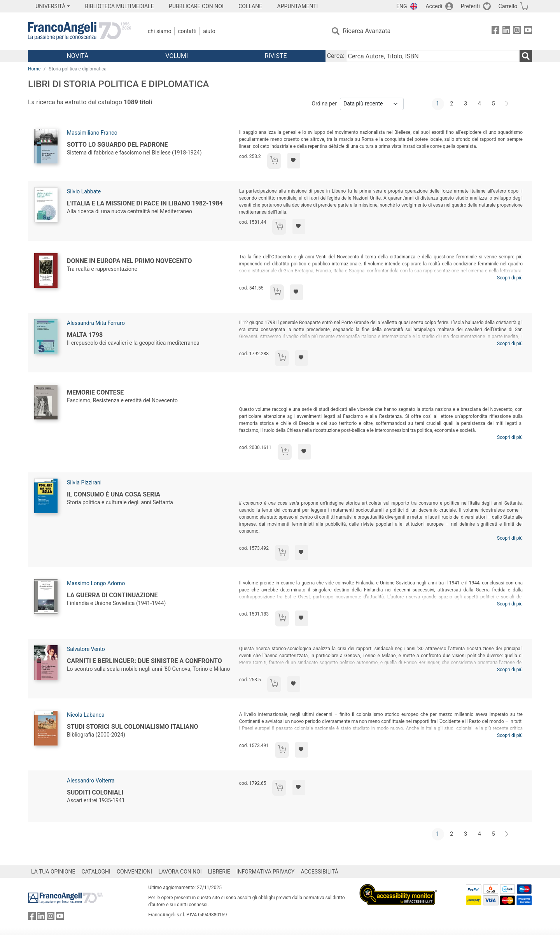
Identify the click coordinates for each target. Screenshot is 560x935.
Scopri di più (510, 278)
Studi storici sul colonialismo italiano (133, 727)
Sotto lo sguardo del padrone (117, 145)
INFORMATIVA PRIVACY (266, 872)
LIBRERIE (219, 872)
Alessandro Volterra (91, 781)
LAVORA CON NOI (180, 872)
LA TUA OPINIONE (53, 872)
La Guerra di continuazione (112, 595)
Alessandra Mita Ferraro (96, 323)
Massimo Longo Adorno (96, 583)
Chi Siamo (159, 31)
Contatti (187, 31)
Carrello (508, 6)
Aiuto (209, 31)
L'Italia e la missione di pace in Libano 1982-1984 (145, 203)
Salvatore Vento (86, 649)
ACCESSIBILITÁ (320, 872)
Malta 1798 (85, 335)
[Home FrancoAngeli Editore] (80, 31)
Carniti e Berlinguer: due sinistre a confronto (144, 661)
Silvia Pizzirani (84, 482)
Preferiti (470, 6)
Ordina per (324, 103)
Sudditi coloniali (95, 792)
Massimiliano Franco (92, 133)
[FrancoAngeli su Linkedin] (506, 31)
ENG (402, 6)
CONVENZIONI (134, 872)
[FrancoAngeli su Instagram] (517, 31)
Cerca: (336, 56)
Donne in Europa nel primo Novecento (129, 261)
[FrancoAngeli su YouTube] (528, 31)
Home (34, 69)
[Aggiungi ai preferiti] (294, 161)
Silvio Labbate (84, 191)
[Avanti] (507, 104)
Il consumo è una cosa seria (114, 494)
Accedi (434, 6)
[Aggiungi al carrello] (274, 161)
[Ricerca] (526, 56)
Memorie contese (95, 392)
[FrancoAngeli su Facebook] (495, 31)
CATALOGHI (96, 872)
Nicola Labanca (86, 715)
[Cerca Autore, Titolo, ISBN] (433, 56)
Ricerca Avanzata (367, 31)
